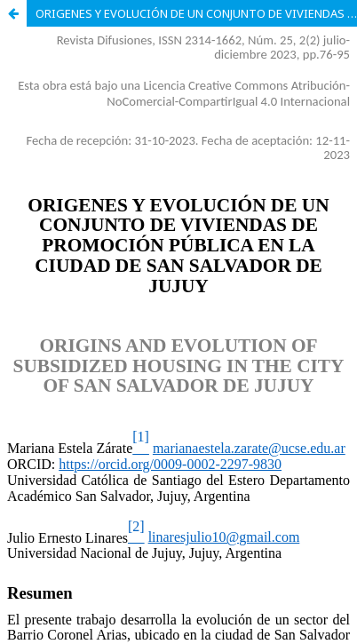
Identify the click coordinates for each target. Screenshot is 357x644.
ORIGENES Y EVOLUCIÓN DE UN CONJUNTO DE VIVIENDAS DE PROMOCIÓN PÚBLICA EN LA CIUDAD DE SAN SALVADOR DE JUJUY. (196, 13)
